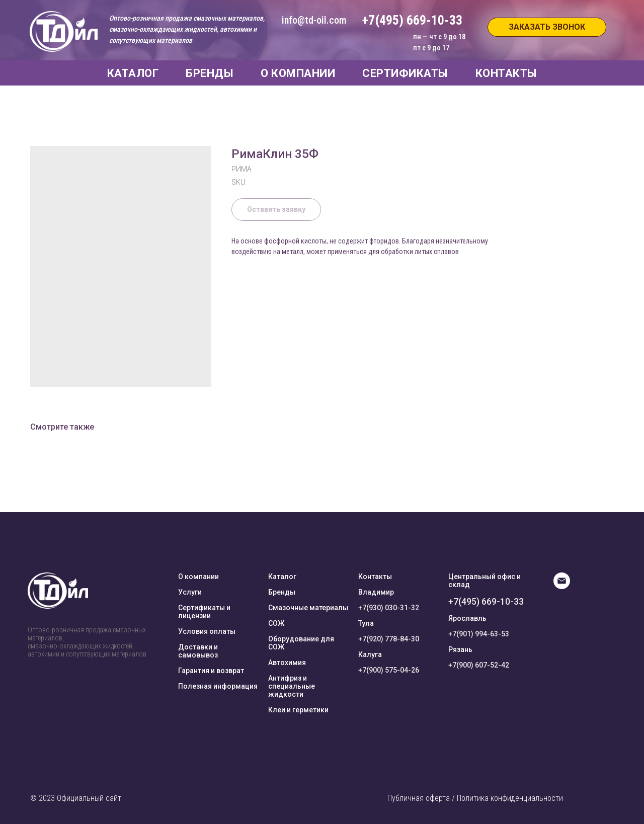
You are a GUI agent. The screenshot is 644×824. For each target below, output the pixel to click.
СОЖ (276, 623)
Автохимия (287, 663)
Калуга (370, 654)
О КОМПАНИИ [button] (298, 73)
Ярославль (467, 618)
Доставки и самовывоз (198, 651)
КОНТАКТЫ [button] (506, 73)
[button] (547, 27)
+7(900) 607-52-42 (479, 665)
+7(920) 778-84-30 (389, 639)
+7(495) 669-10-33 (486, 601)
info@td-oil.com (314, 20)
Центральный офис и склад (485, 581)
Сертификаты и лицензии (204, 612)
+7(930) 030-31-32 (389, 608)
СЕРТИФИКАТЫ (405, 73)
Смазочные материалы (308, 608)
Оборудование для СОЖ (301, 643)
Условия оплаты (207, 631)
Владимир (376, 592)
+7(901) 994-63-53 (479, 634)
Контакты (375, 576)
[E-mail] (562, 586)
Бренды (282, 592)
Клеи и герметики (298, 710)
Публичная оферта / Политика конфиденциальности (475, 798)
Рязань (460, 649)
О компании (198, 576)
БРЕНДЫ (210, 73)
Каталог (282, 576)
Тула (366, 623)
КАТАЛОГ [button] (133, 73)
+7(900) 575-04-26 (389, 670)
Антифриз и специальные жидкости (292, 686)
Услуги (190, 592)
